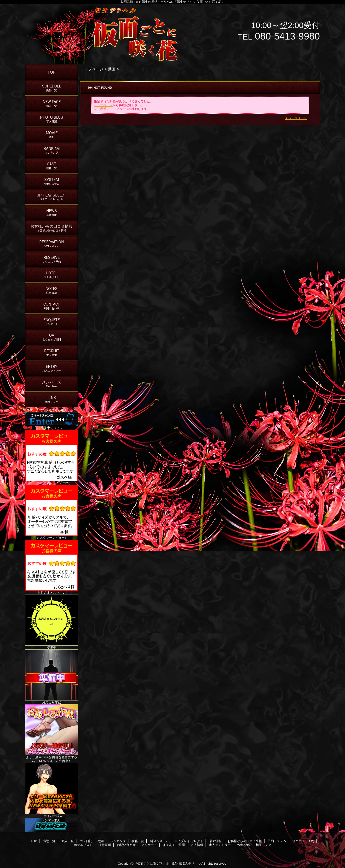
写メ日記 (86, 841)
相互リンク (263, 845)
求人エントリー (220, 845)
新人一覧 (68, 841)
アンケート (149, 845)
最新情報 (215, 841)
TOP (52, 72)
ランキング (118, 841)
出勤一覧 (49, 841)
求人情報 (197, 845)
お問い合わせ (126, 845)
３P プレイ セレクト (189, 841)
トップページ (92, 69)
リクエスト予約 (303, 841)
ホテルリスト (83, 845)
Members (243, 845)
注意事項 (105, 845)
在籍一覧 (138, 841)
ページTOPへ (297, 118)
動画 (112, 69)
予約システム (277, 841)
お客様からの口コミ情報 (245, 841)
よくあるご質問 (174, 845)
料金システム (159, 841)
